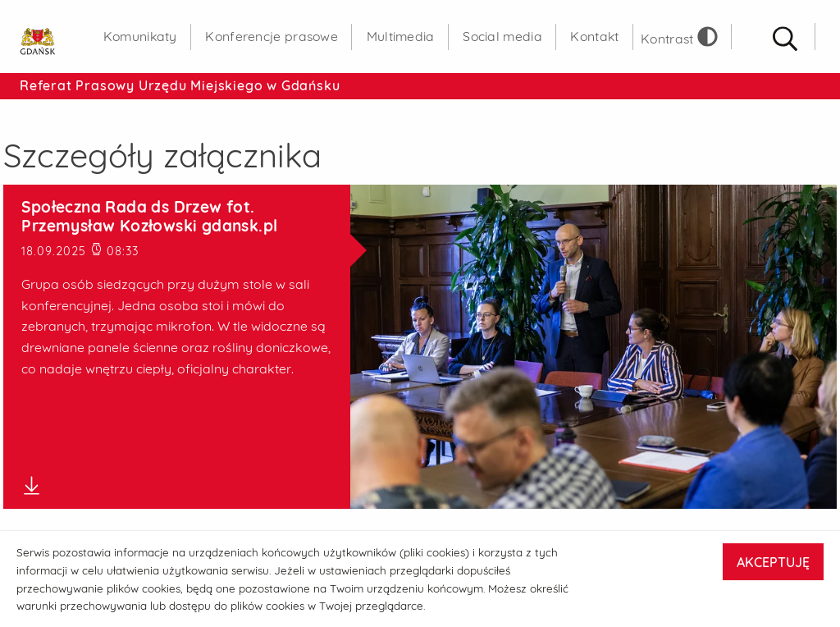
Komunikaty (140, 36)
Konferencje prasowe (272, 36)
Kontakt (594, 36)
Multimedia (401, 36)
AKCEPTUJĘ (773, 562)
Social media (502, 36)
